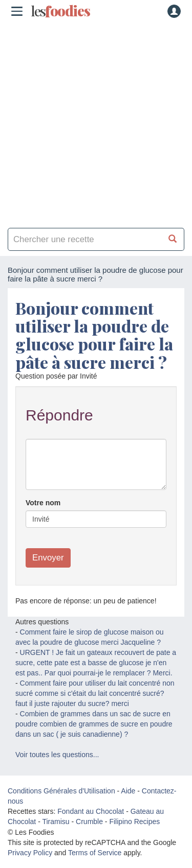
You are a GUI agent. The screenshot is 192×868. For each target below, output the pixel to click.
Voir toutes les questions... (57, 755)
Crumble (89, 822)
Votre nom (43, 503)
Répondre (59, 415)
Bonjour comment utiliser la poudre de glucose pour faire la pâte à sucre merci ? (94, 335)
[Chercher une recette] (173, 239)
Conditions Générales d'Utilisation (61, 791)
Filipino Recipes (134, 822)
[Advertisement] (96, 121)
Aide (128, 791)
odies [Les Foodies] (60, 11)
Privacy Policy (30, 853)
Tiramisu (56, 822)
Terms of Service (95, 853)
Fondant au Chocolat (91, 811)
